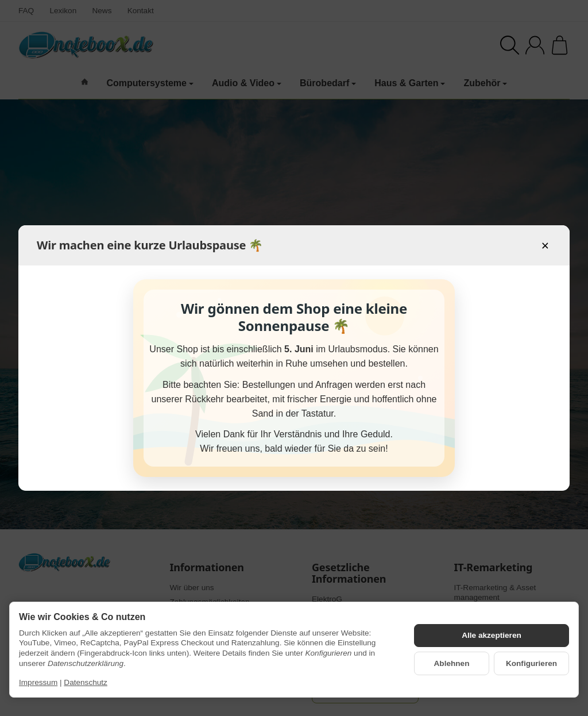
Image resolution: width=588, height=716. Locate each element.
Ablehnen (452, 663)
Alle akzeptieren (492, 635)
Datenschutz (86, 682)
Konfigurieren (531, 663)
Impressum (38, 682)
